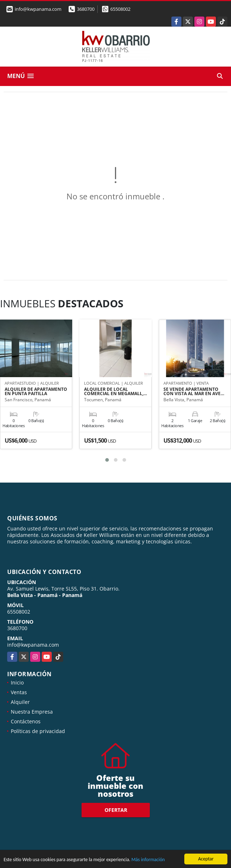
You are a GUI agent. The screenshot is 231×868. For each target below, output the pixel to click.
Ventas (19, 692)
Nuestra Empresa (32, 712)
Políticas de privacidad (38, 731)
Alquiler (20, 702)
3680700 (86, 9)
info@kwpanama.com (33, 645)
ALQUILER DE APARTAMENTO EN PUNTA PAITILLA (36, 392)
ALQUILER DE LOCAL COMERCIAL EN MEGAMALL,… (115, 392)
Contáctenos (26, 721)
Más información (148, 860)
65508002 (120, 9)
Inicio (17, 682)
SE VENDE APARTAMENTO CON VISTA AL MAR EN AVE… (194, 392)
